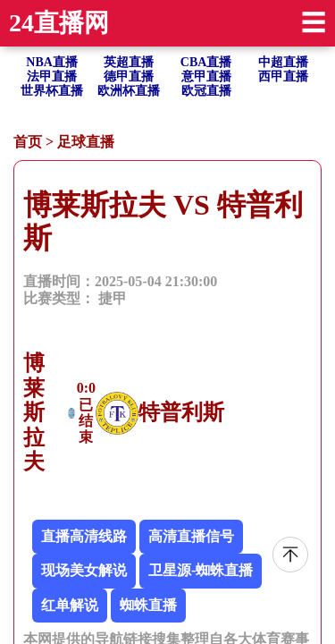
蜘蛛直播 (148, 605)
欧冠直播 (206, 91)
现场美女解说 (84, 570)
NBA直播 (52, 62)
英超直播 (129, 62)
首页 (28, 142)
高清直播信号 (191, 536)
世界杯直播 (52, 91)
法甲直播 (52, 76)
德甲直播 (129, 76)
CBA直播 (206, 62)
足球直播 (86, 142)
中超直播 (283, 62)
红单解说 (70, 605)
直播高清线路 (84, 536)
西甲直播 (283, 76)
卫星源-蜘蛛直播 (201, 570)
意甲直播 (206, 76)
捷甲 (113, 298)
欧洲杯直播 (129, 91)
